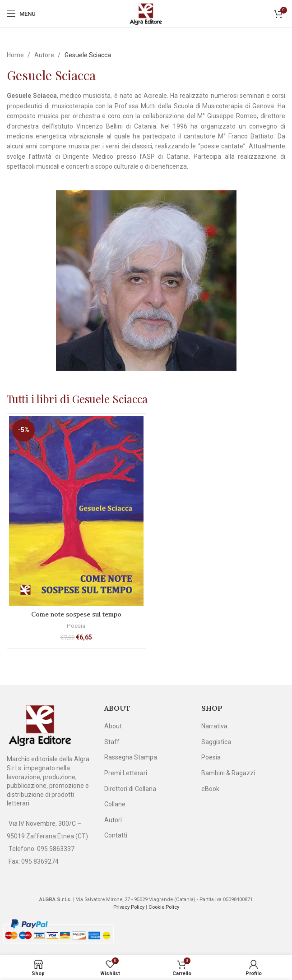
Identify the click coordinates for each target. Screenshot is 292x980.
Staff (112, 742)
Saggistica (216, 742)
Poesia (76, 626)
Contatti (116, 835)
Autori (113, 820)
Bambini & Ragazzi (228, 773)
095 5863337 (56, 849)
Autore (45, 55)
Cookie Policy (164, 907)
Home (16, 55)
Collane (115, 804)
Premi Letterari (126, 773)
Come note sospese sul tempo (76, 614)
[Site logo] (146, 13)
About (113, 726)
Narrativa (214, 726)
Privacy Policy (129, 907)
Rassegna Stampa (131, 757)
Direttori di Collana (130, 789)
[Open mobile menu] (21, 14)
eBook (210, 789)
